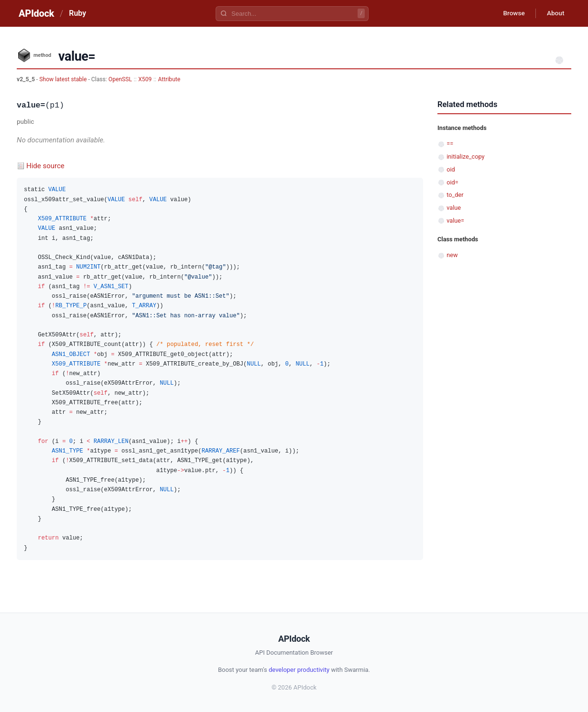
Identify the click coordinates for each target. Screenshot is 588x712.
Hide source (45, 166)
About (555, 13)
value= (455, 221)
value (454, 208)
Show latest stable (64, 79)
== (450, 144)
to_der (455, 195)
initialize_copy (465, 156)
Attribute (169, 79)
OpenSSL (120, 79)
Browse (511, 13)
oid (451, 169)
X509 (145, 79)
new (452, 255)
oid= (452, 182)
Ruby (77, 13)
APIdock (36, 13)
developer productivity (299, 670)
